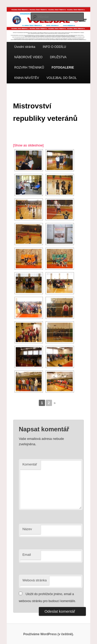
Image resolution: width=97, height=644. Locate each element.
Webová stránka (35, 580)
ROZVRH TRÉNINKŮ (29, 68)
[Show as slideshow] (28, 145)
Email (27, 555)
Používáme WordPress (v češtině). (48, 634)
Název (27, 529)
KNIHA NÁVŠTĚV (27, 78)
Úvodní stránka (25, 47)
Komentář (30, 464)
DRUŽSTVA (58, 57)
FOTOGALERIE (63, 68)
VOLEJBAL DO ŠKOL (62, 78)
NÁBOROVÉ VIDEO (28, 57)
